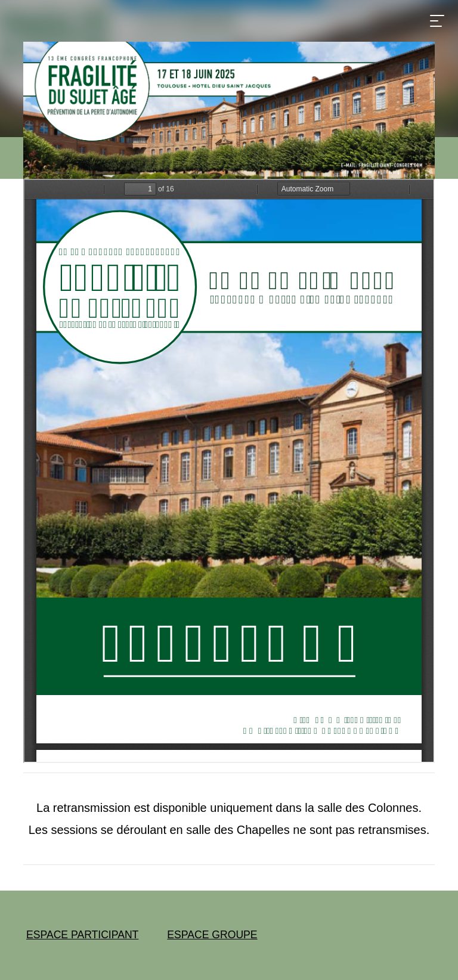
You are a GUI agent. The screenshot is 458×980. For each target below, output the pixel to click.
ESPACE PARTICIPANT (82, 935)
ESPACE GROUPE (212, 935)
